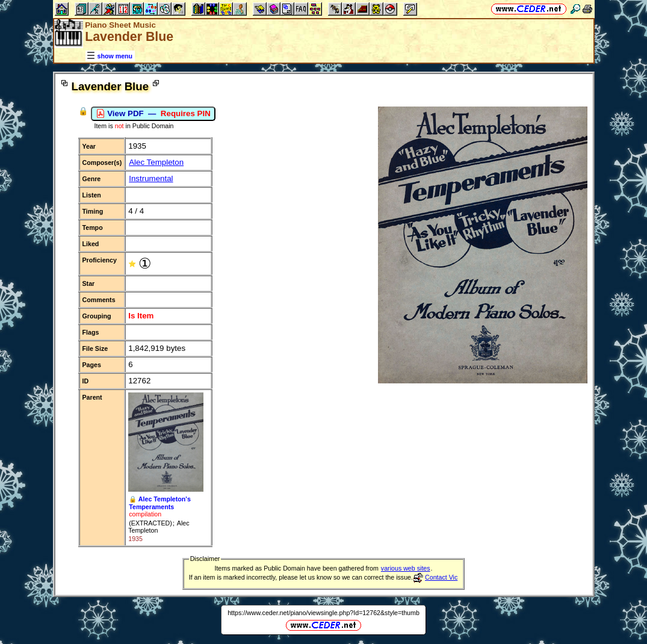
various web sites (406, 568)
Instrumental (151, 178)
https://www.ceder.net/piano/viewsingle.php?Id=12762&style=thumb (323, 613)
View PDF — (153, 114)
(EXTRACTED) (150, 523)
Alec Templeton (156, 162)
